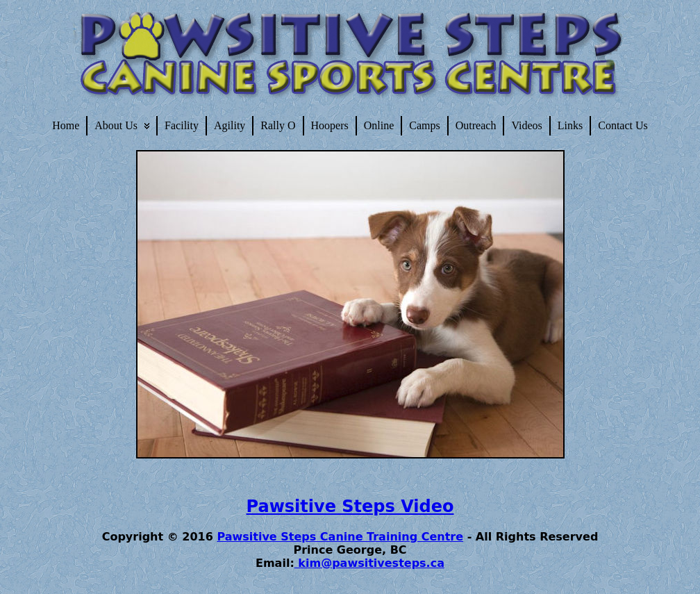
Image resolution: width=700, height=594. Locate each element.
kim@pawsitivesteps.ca (369, 563)
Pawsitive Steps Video (350, 506)
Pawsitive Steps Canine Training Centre (340, 537)
